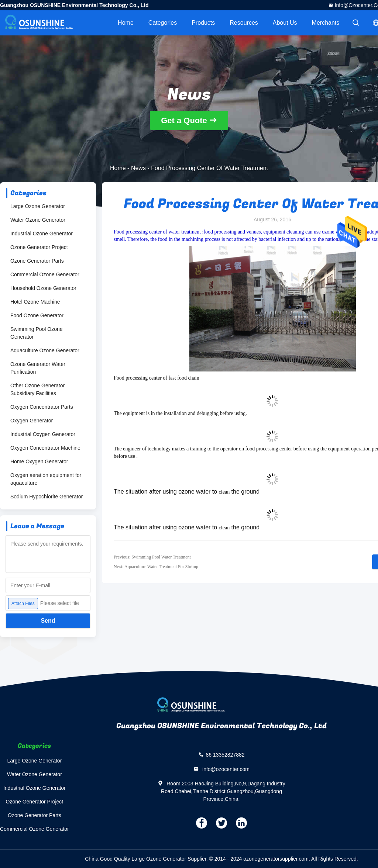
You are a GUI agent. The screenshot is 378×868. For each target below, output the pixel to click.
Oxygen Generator (32, 421)
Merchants (326, 23)
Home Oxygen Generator (39, 461)
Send (48, 621)
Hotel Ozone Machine (35, 302)
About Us (285, 23)
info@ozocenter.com (225, 769)
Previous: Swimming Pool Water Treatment (152, 557)
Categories (163, 23)
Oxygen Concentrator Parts (42, 407)
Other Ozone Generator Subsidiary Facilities (37, 389)
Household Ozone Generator (43, 288)
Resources (244, 23)
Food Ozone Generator (37, 315)
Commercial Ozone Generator (45, 274)
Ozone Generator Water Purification (38, 368)
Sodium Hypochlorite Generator (47, 497)
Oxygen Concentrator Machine (45, 448)
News (138, 168)
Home (126, 23)
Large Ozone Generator (38, 206)
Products (203, 23)
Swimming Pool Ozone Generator (37, 333)
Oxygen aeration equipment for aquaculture (46, 479)
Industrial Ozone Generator (42, 234)
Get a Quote (184, 120)
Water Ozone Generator (38, 220)
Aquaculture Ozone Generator (45, 350)
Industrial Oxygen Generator (43, 434)
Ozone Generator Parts (37, 261)
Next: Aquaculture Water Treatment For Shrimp (156, 567)
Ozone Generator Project (39, 247)
